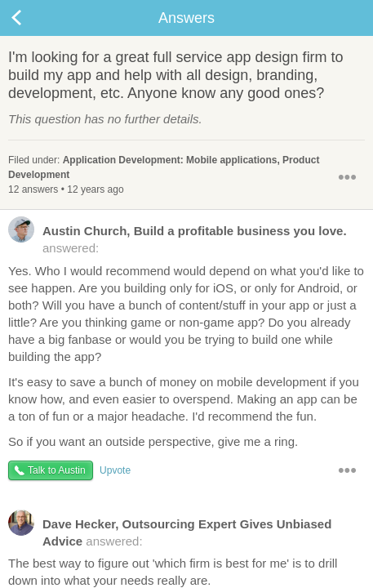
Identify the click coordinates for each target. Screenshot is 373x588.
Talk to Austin (57, 470)
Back (33, 18)
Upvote (115, 470)
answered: (178, 238)
